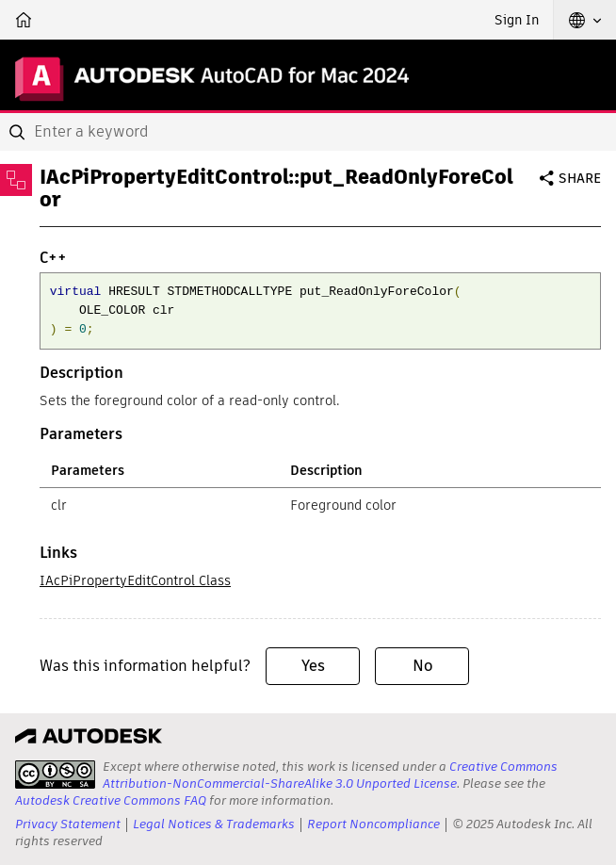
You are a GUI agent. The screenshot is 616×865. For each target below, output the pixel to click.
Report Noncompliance (373, 824)
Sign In (517, 20)
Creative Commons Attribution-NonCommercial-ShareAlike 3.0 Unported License (330, 775)
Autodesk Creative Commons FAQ (111, 800)
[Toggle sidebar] (16, 180)
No (422, 666)
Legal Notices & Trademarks (214, 824)
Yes (313, 666)
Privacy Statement (68, 824)
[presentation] (55, 775)
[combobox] (308, 132)
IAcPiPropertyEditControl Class (135, 580)
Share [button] (580, 178)
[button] (585, 20)
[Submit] (19, 132)
